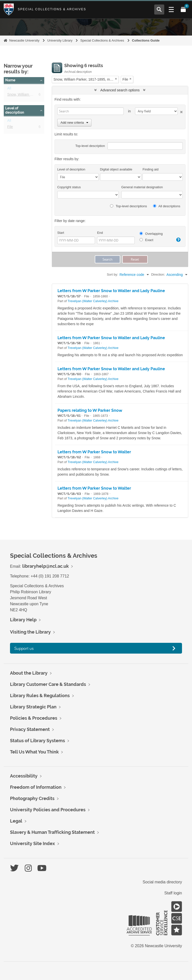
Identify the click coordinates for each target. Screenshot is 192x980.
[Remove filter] (116, 79)
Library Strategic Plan (33, 707)
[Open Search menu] (159, 10)
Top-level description (90, 146)
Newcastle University (24, 40)
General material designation (142, 187)
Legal (16, 821)
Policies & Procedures (34, 718)
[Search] (90, 111)
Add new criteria (74, 123)
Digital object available (116, 169)
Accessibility (24, 776)
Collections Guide (146, 40)
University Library (60, 40)
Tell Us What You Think (34, 752)
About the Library (29, 673)
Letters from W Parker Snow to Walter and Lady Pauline (111, 291)
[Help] (178, 240)
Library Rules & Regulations (40, 696)
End (100, 233)
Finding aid (150, 169)
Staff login (173, 893)
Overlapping (151, 234)
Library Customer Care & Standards (48, 684)
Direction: (158, 274)
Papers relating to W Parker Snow (90, 410)
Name (10, 80)
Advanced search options (120, 90)
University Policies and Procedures (48, 810)
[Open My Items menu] (183, 10)
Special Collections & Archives (52, 9)
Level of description (15, 110)
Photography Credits (32, 798)
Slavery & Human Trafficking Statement (52, 832)
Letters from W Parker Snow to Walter (94, 452)
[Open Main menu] (171, 10)
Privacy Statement (30, 729)
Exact (146, 240)
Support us (24, 648)
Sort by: (112, 274)
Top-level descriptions (128, 206)
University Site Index (32, 843)
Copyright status (69, 187)
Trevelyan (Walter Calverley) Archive (93, 301)
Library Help (23, 620)
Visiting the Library (30, 632)
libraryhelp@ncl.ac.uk (45, 566)
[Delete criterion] (180, 111)
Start (61, 233)
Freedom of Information (36, 787)
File (10, 128)
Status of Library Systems (37, 741)
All (9, 89)
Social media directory (162, 882)
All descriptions (167, 206)
